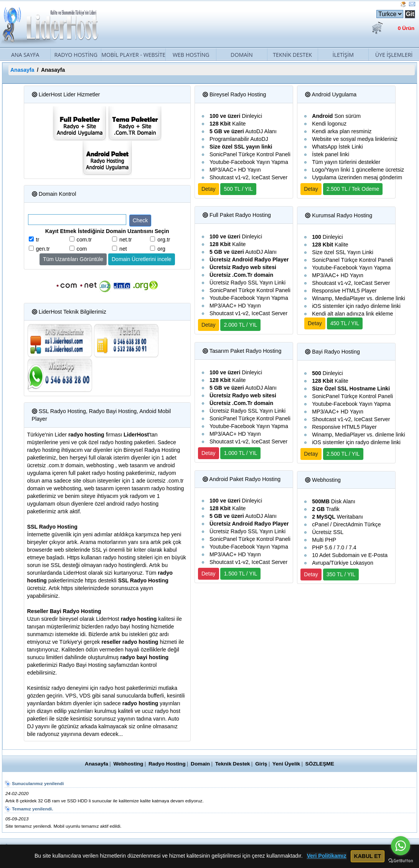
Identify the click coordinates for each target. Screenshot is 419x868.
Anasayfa (22, 70)
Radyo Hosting (76, 55)
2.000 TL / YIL (240, 325)
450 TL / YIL (345, 323)
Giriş (263, 764)
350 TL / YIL (341, 574)
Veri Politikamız (327, 856)
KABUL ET (367, 856)
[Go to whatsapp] (401, 846)
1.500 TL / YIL (240, 574)
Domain (242, 55)
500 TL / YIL (238, 189)
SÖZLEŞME (323, 764)
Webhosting (126, 764)
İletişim (343, 55)
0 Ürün (406, 28)
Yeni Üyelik (288, 764)
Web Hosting (191, 55)
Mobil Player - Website (133, 55)
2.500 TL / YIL (343, 454)
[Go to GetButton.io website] (401, 860)
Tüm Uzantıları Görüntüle (73, 259)
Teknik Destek (292, 55)
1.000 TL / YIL (240, 453)
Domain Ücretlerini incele (142, 259)
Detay (209, 189)
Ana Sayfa (25, 55)
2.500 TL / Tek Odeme (353, 189)
